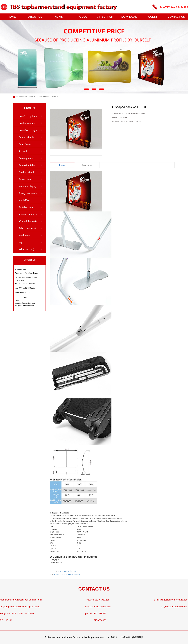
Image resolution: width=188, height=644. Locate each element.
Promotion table (27, 165)
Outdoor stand (26, 172)
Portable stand (26, 207)
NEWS (59, 17)
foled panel (24, 235)
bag (21, 242)
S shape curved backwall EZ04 (67, 575)
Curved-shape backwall (46, 97)
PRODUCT (82, 17)
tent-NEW (24, 200)
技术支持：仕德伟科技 (132, 637)
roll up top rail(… (27, 249)
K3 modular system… (29, 221)
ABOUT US (35, 17)
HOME (12, 17)
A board (23, 151)
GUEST (153, 17)
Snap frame (25, 144)
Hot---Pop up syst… (29, 130)
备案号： (115, 637)
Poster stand (25, 179)
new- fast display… (29, 186)
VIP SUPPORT (106, 17)
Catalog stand (26, 158)
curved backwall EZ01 (67, 571)
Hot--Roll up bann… (29, 116)
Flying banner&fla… (29, 193)
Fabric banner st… (28, 228)
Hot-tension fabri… (29, 123)
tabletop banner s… (29, 214)
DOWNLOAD (129, 17)
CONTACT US (176, 17)
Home (30, 97)
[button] (86, 89)
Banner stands (26, 137)
